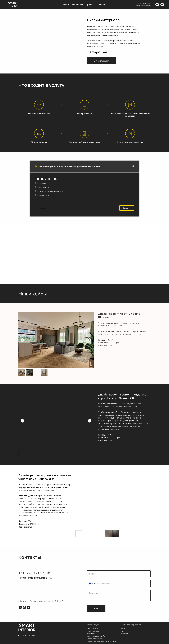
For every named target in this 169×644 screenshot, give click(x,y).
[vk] (20, 607)
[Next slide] (90, 340)
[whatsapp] (162, 5)
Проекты (90, 5)
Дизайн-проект (92, 629)
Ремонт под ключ (93, 631)
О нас (123, 631)
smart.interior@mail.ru (144, 6)
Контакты (102, 5)
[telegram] (157, 5)
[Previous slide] (22, 340)
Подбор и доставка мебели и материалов (101, 641)
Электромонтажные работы (97, 636)
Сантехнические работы (95, 639)
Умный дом (91, 634)
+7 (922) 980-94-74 (145, 4)
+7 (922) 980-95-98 (34, 573)
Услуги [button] (66, 5)
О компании (77, 5)
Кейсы (123, 629)
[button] (102, 61)
